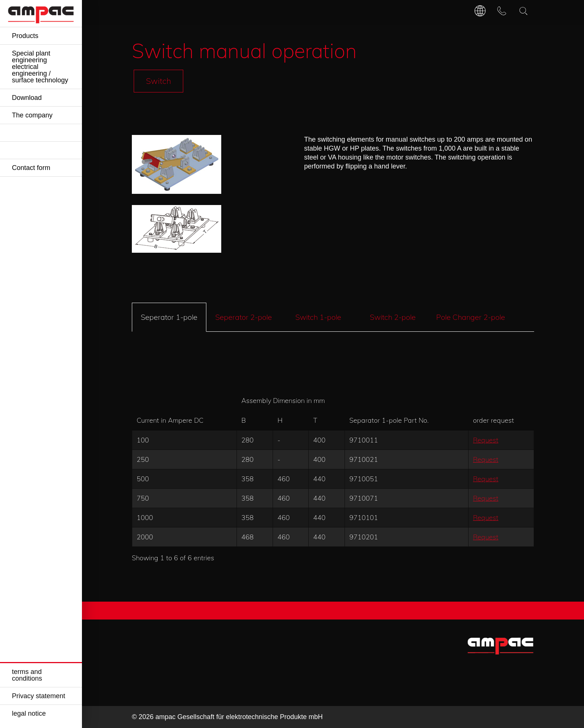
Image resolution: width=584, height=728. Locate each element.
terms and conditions (27, 675)
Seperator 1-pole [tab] (169, 317)
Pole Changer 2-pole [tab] (471, 317)
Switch (158, 81)
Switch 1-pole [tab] (318, 317)
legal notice (29, 713)
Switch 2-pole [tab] (393, 317)
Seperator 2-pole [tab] (244, 317)
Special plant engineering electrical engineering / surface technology (40, 67)
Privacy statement (39, 696)
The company (32, 115)
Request (486, 440)
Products (25, 36)
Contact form (31, 168)
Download (27, 98)
